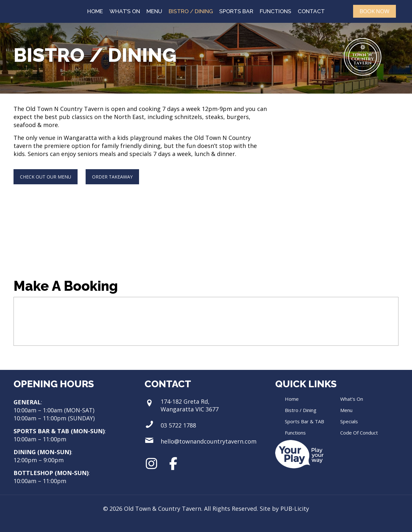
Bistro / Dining (301, 410)
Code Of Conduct (359, 433)
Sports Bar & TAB (304, 421)
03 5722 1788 (178, 425)
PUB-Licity (295, 509)
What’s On (352, 399)
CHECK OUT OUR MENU (46, 177)
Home (292, 399)
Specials (349, 421)
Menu (346, 410)
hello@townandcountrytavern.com (209, 441)
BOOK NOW (375, 11)
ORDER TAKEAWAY (112, 177)
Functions (295, 433)
